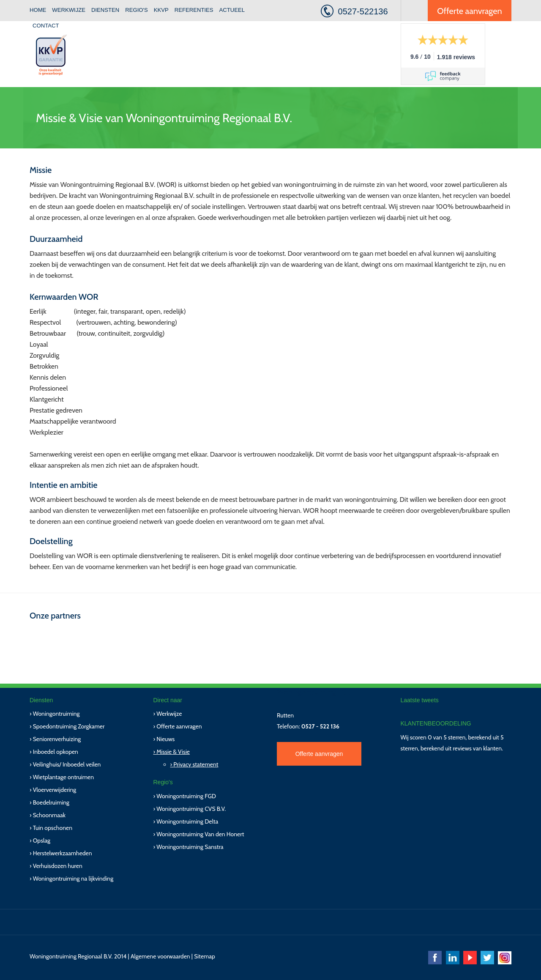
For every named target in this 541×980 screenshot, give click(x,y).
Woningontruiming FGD (186, 796)
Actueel (232, 10)
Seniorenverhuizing (57, 739)
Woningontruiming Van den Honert (200, 834)
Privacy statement (196, 764)
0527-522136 (363, 11)
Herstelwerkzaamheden (63, 853)
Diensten (105, 10)
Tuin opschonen (53, 828)
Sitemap (205, 956)
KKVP (161, 10)
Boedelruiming (51, 802)
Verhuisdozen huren (58, 866)
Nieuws (165, 739)
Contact (46, 26)
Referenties (194, 10)
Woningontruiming (56, 714)
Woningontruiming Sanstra (190, 847)
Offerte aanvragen (469, 11)
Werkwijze (69, 10)
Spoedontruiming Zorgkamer (69, 726)
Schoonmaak (49, 815)
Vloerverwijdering (55, 790)
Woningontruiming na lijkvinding (73, 879)
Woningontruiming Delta (187, 821)
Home (38, 10)
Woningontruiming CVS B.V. (191, 809)
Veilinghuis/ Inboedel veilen (67, 764)
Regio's (137, 10)
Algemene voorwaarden (160, 956)
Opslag (42, 840)
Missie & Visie (173, 752)
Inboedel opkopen (56, 752)
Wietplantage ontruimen (63, 777)
